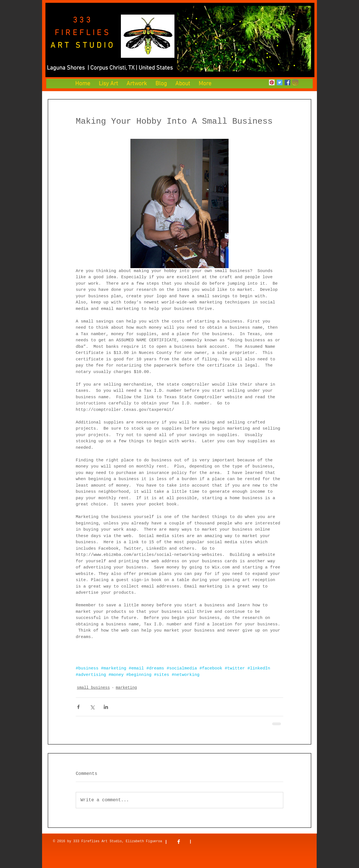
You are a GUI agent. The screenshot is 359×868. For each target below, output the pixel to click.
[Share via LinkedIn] (106, 707)
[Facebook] (287, 82)
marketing (126, 688)
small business (93, 688)
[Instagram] (295, 82)
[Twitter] (280, 82)
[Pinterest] (272, 82)
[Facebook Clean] (179, 842)
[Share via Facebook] (78, 707)
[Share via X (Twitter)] (92, 707)
